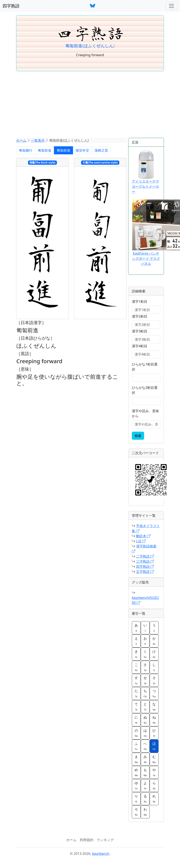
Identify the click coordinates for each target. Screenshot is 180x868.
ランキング (105, 840)
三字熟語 (145, 561)
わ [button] (145, 812)
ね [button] (154, 720)
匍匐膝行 (26, 150)
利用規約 (87, 840)
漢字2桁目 (140, 316)
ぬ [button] (145, 720)
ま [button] (136, 759)
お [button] (145, 641)
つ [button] (154, 693)
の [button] (136, 733)
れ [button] (154, 798)
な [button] (154, 706)
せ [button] (145, 680)
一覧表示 (38, 140)
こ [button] (136, 667)
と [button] (145, 706)
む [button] (154, 759)
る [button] (145, 798)
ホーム (21, 140)
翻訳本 (143, 536)
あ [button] (136, 628)
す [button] (136, 680)
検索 (138, 436)
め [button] (136, 772)
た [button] (136, 693)
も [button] (145, 772)
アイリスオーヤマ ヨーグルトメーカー (145, 172)
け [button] (154, 654)
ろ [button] (136, 812)
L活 (141, 541)
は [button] (145, 733)
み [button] (145, 759)
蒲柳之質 (101, 150)
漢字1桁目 (140, 301)
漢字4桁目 (140, 346)
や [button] (154, 772)
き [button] (136, 654)
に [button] (136, 720)
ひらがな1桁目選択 (145, 367)
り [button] (136, 798)
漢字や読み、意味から (145, 413)
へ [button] (145, 746)
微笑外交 (82, 150)
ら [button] (154, 785)
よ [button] (145, 785)
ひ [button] (154, 733)
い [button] (145, 628)
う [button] (154, 628)
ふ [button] (136, 746)
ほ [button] (154, 746)
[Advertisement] (90, 106)
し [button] (154, 667)
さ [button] (145, 667)
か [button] (154, 641)
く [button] (145, 654)
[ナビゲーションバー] (172, 6)
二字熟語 (145, 556)
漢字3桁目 (140, 331)
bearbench (101, 854)
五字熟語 (145, 572)
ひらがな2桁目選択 (145, 390)
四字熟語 (11, 6)
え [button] (136, 641)
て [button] (136, 706)
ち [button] (145, 693)
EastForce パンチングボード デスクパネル (146, 258)
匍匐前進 (45, 150)
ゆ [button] (136, 785)
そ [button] (154, 680)
